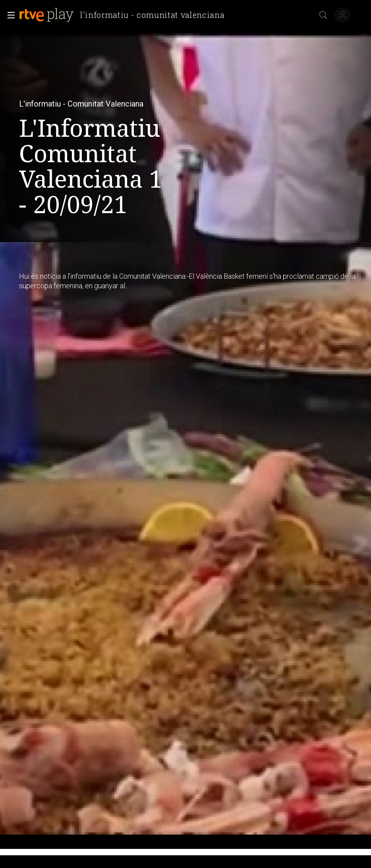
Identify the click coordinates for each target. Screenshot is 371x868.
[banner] (125, 15)
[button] (9, 15)
